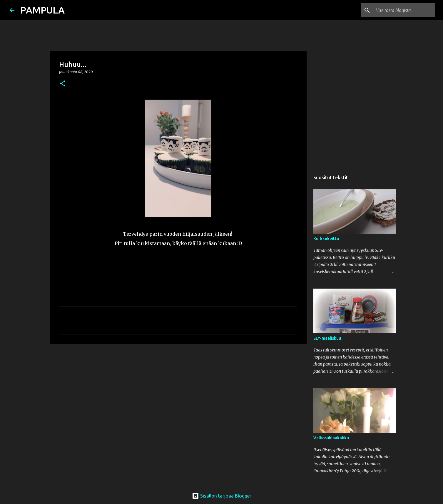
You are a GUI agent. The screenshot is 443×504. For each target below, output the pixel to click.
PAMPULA (42, 10)
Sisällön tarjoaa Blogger (222, 496)
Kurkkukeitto (326, 239)
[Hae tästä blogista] (404, 10)
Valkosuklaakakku (331, 438)
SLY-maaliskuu (327, 338)
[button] (63, 84)
